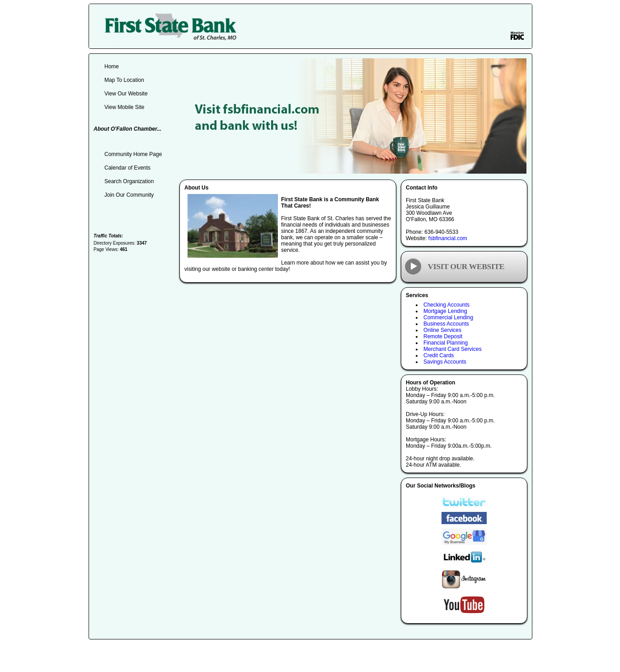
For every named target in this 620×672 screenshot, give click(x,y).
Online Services (442, 330)
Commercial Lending (448, 317)
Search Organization (129, 181)
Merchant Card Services (453, 349)
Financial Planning (446, 343)
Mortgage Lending (445, 311)
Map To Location (124, 80)
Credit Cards (439, 355)
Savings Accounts (445, 362)
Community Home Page (133, 154)
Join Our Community (129, 195)
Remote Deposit (443, 336)
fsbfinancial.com (448, 238)
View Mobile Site (124, 107)
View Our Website (126, 94)
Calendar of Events (127, 168)
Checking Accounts (446, 305)
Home (112, 66)
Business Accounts (446, 324)
